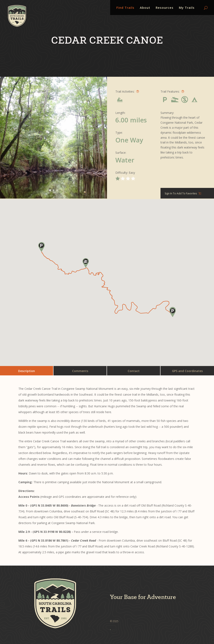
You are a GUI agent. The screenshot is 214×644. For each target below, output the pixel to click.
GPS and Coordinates (187, 371)
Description (27, 371)
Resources (165, 8)
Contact (134, 371)
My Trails (187, 8)
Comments (80, 371)
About (145, 8)
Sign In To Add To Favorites (181, 193)
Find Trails (125, 8)
